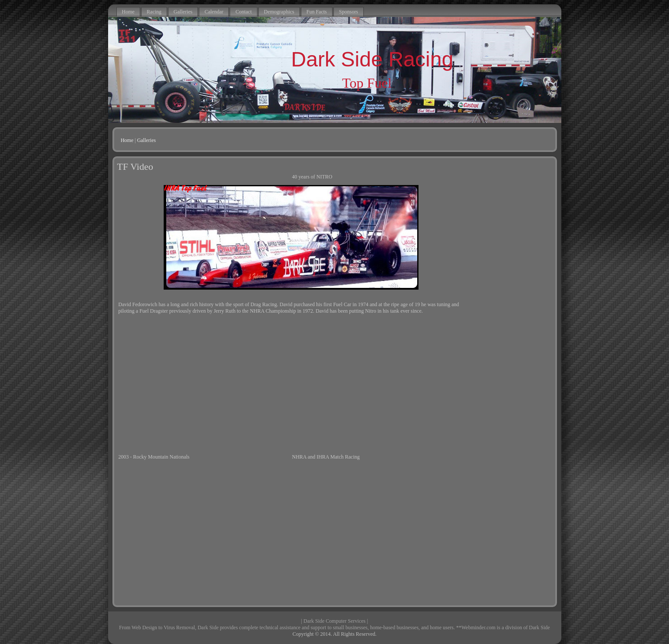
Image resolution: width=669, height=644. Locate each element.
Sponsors (349, 12)
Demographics (279, 12)
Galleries (183, 12)
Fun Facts (317, 12)
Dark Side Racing (372, 59)
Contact (243, 12)
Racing (154, 12)
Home (128, 12)
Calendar (214, 12)
